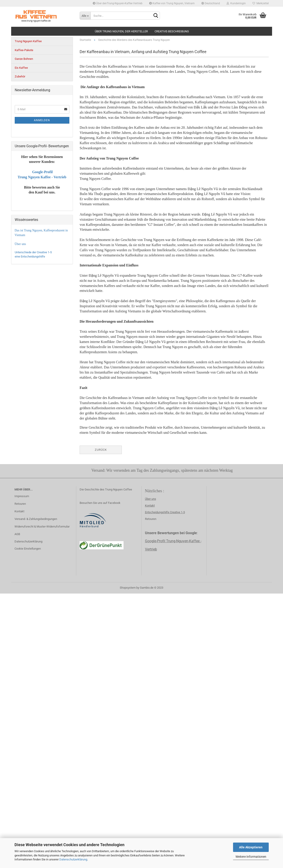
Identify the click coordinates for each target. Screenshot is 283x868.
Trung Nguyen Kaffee (28, 41)
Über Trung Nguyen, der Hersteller (121, 31)
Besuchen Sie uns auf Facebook (100, 503)
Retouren (20, 504)
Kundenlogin (236, 3)
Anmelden (42, 120)
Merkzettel (261, 3)
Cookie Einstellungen (28, 549)
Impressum (22, 496)
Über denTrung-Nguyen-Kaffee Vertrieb (118, 3)
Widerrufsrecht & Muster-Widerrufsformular (42, 526)
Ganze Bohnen (24, 59)
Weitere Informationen (251, 857)
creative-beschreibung (172, 31)
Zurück (101, 450)
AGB (17, 534)
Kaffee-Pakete (24, 50)
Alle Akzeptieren (251, 847)
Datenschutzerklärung (73, 859)
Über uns (151, 499)
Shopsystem (128, 588)
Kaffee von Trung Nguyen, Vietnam (172, 3)
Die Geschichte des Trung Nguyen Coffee (106, 489)
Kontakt (19, 511)
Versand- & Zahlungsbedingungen (36, 519)
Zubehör (20, 76)
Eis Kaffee (21, 68)
